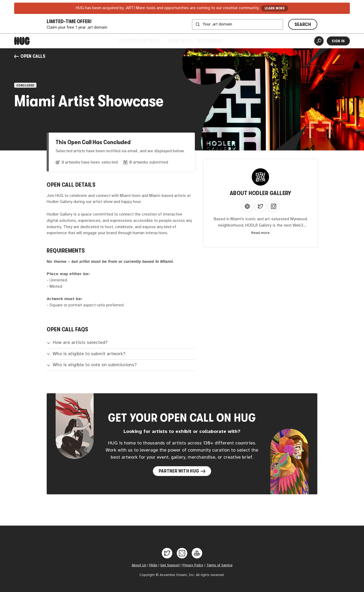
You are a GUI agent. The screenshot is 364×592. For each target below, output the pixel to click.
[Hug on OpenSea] (197, 553)
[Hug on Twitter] (167, 553)
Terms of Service (219, 565)
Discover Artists (140, 41)
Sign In (338, 41)
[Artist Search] (319, 41)
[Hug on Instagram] (182, 553)
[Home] (22, 41)
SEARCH (303, 24)
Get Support (170, 565)
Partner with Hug (182, 471)
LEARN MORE (275, 8)
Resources (211, 41)
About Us (139, 565)
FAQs (153, 565)
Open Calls (180, 41)
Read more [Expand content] (260, 233)
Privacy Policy (193, 565)
